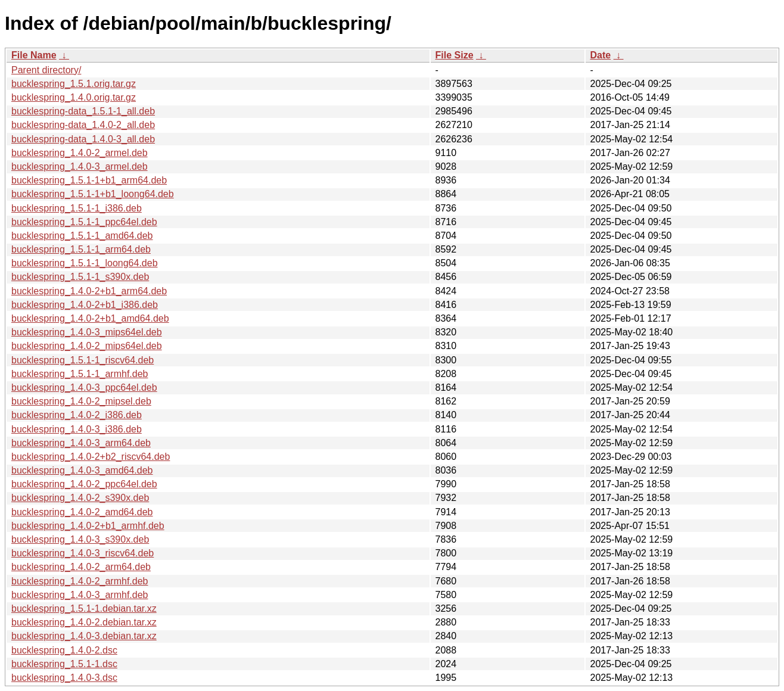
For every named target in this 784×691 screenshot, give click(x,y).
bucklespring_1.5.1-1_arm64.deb (81, 249)
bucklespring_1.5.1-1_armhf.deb (80, 374)
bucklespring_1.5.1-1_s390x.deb (80, 277)
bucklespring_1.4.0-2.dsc (64, 650)
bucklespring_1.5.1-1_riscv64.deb (83, 360)
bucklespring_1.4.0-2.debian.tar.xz (84, 622)
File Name (34, 55)
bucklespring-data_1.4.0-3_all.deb (83, 139)
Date (601, 55)
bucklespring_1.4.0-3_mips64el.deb (87, 332)
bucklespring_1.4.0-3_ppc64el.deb (84, 387)
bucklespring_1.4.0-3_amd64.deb (82, 470)
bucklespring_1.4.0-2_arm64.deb (81, 567)
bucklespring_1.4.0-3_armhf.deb (80, 595)
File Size (455, 55)
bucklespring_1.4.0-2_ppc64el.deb (84, 484)
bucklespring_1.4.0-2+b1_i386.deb (85, 305)
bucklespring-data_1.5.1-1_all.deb (83, 111)
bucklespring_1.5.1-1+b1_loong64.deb (93, 194)
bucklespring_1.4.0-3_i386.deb (77, 429)
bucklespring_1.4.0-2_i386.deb (77, 415)
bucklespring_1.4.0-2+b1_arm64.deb (89, 291)
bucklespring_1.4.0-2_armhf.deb (80, 581)
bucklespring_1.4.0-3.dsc (64, 678)
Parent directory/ (46, 70)
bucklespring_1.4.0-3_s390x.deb (80, 539)
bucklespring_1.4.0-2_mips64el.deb (87, 346)
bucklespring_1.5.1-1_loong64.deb (85, 263)
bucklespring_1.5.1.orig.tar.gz (74, 84)
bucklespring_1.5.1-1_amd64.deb (82, 236)
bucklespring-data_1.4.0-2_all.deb (83, 125)
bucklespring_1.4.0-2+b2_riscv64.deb (91, 457)
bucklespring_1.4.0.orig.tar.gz (74, 97)
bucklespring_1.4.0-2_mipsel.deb (81, 401)
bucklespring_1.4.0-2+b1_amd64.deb (90, 318)
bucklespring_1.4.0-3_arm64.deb (81, 443)
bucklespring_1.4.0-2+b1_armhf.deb (88, 526)
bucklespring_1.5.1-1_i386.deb (77, 208)
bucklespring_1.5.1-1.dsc (64, 664)
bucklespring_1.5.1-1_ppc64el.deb (84, 222)
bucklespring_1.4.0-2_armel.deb (80, 153)
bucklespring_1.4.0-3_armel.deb (80, 166)
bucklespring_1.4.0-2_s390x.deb (80, 498)
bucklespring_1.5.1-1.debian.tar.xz (84, 608)
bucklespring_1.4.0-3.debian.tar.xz (84, 636)
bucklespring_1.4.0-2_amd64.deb (82, 512)
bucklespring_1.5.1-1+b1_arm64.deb (89, 180)
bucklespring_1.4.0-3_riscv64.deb (83, 553)
